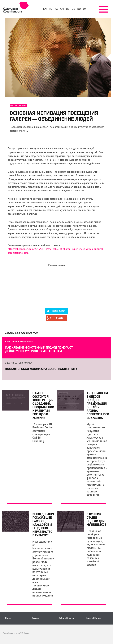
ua (85, 9)
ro (79, 9)
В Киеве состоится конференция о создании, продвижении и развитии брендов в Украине (43, 405)
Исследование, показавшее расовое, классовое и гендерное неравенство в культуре (44, 525)
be (68, 9)
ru (51, 9)
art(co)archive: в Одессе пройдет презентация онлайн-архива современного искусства (98, 405)
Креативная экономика (19, 341)
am (62, 9)
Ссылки (36, 618)
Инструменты (18, 105)
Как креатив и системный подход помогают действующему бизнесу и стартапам (39, 349)
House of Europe (93, 618)
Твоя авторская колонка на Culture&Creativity (41, 369)
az (56, 9)
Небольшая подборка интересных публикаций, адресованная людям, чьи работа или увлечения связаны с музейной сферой (96, 548)
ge (73, 9)
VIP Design (25, 633)
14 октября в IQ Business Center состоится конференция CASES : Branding (43, 432)
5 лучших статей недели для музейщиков (96, 519)
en (45, 9)
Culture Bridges (66, 618)
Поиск (8, 618)
